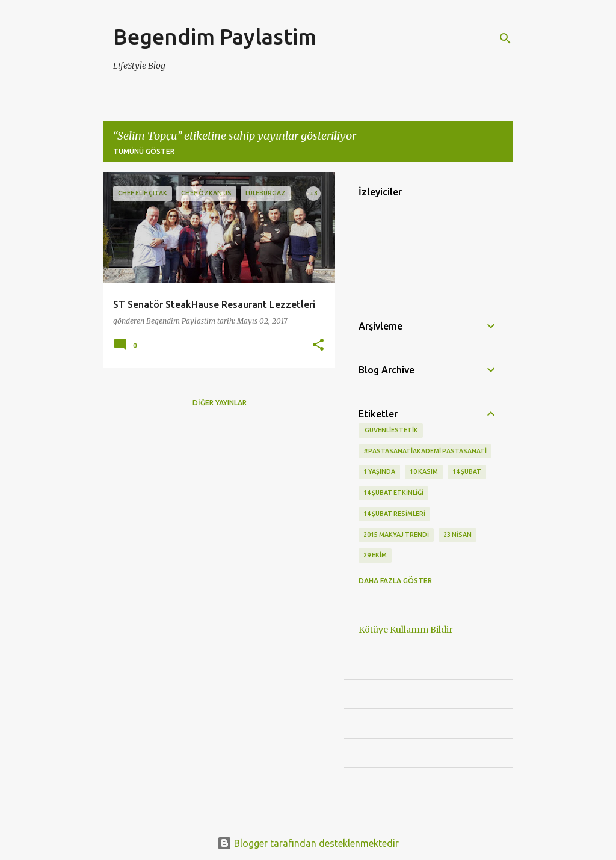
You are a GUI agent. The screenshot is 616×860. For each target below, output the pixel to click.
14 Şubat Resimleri (394, 514)
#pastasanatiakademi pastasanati (425, 451)
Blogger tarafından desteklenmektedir (308, 843)
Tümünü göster (144, 151)
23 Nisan (457, 535)
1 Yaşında (379, 471)
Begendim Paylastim (215, 36)
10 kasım (424, 471)
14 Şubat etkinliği (393, 493)
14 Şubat (467, 471)
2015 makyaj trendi (396, 535)
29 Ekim (375, 555)
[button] (318, 346)
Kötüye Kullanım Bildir (406, 630)
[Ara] (505, 38)
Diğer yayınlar (220, 403)
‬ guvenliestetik (391, 430)
